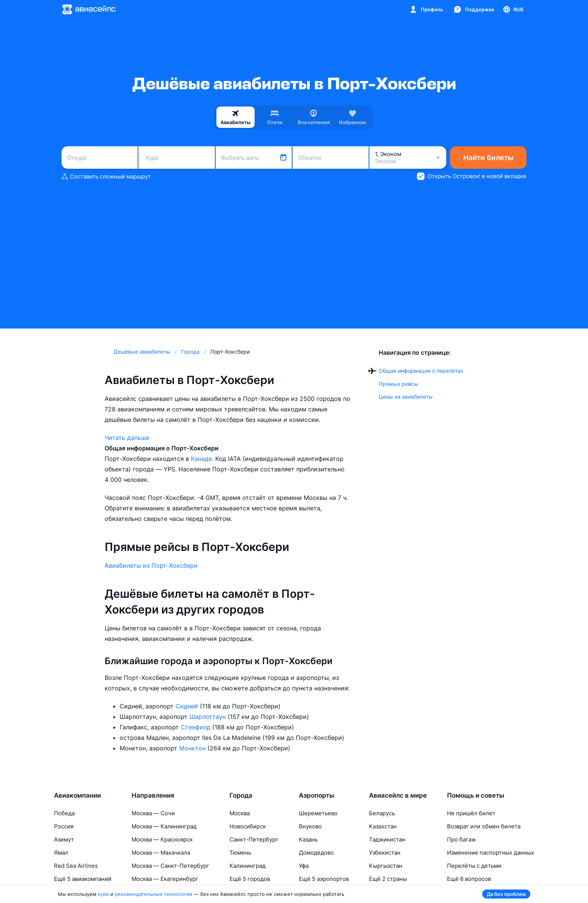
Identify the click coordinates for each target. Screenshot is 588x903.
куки (103, 894)
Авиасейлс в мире (398, 795)
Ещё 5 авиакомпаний (83, 879)
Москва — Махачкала (161, 853)
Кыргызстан (386, 866)
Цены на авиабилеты (406, 397)
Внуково (310, 826)
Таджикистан (387, 839)
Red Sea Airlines (76, 866)
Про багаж (461, 839)
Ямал (61, 853)
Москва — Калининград (164, 826)
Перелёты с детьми (474, 866)
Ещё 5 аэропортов (324, 879)
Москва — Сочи (153, 813)
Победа (64, 813)
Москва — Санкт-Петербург (170, 866)
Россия (64, 826)
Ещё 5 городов (250, 879)
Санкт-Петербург (254, 839)
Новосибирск (248, 826)
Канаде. (203, 459)
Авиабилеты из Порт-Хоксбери (151, 565)
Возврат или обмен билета (484, 826)
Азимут (64, 839)
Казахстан (383, 826)
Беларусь (382, 813)
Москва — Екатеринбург (165, 879)
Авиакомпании (77, 795)
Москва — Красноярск (162, 839)
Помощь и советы (476, 795)
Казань (308, 839)
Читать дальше (127, 438)
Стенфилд (196, 727)
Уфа (304, 866)
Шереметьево (318, 813)
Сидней (188, 706)
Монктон (193, 748)
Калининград (247, 866)
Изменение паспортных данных (490, 853)
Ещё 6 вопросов (469, 879)
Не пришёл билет (471, 813)
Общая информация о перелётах (421, 371)
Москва (240, 813)
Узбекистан (385, 853)
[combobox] (100, 157)
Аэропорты (317, 795)
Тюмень (240, 853)
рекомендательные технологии (154, 894)
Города (241, 795)
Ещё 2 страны (388, 879)
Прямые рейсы (398, 384)
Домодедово (316, 853)
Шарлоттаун (208, 717)
